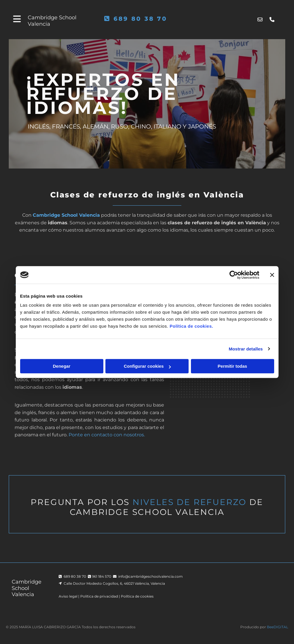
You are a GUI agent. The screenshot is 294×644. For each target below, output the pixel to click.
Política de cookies (137, 596)
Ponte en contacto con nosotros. (107, 435)
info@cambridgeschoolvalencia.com (151, 576)
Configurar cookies (147, 366)
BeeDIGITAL (278, 627)
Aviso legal (68, 596)
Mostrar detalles (246, 349)
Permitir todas (233, 366)
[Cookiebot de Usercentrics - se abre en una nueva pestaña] (234, 275)
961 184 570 (102, 576)
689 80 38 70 (140, 19)
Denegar (62, 366)
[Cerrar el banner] (272, 275)
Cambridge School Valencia (52, 21)
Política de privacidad (99, 596)
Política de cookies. (191, 326)
